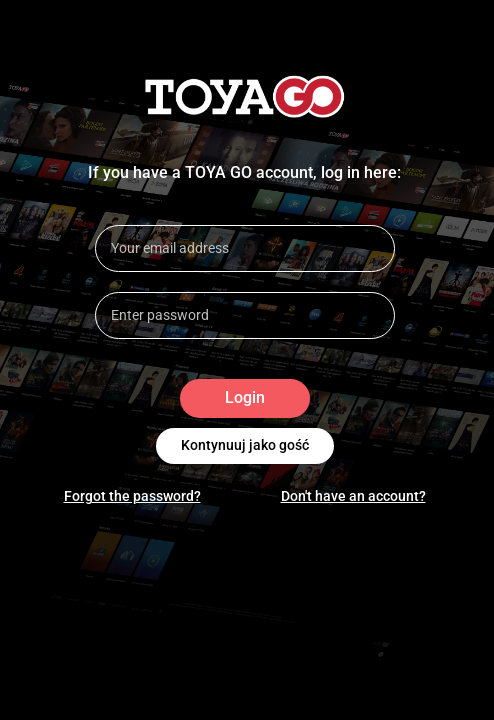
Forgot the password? (132, 496)
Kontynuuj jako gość (245, 446)
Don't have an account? (353, 496)
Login (245, 398)
